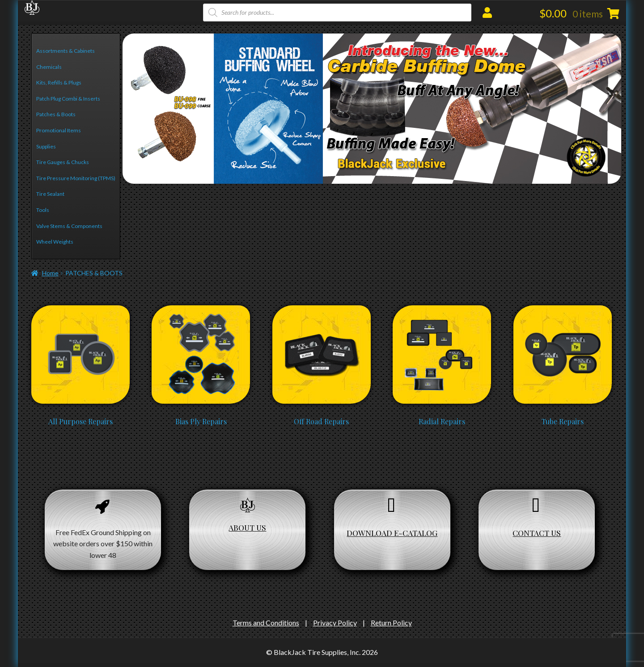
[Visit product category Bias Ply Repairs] (201, 310)
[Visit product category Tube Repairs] (563, 310)
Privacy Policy (335, 623)
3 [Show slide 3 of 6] (146, 166)
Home (50, 273)
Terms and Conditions (266, 623)
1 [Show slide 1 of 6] (126, 166)
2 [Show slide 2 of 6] (136, 166)
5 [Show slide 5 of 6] (167, 166)
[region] (372, 109)
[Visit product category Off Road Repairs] (322, 310)
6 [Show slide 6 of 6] (177, 166)
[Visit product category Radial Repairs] (442, 310)
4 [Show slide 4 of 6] (157, 166)
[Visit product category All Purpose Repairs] (80, 310)
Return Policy (391, 623)
